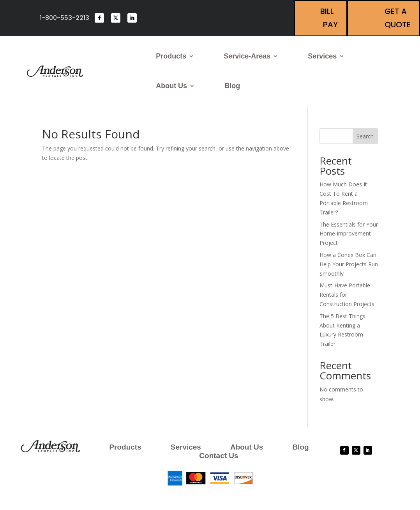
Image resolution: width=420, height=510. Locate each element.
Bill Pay (329, 18)
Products (171, 56)
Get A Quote (398, 18)
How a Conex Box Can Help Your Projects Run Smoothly (349, 264)
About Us (171, 86)
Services (322, 56)
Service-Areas (247, 56)
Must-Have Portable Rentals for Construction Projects (347, 295)
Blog (232, 86)
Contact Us (219, 456)
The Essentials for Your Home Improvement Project (349, 234)
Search (365, 136)
